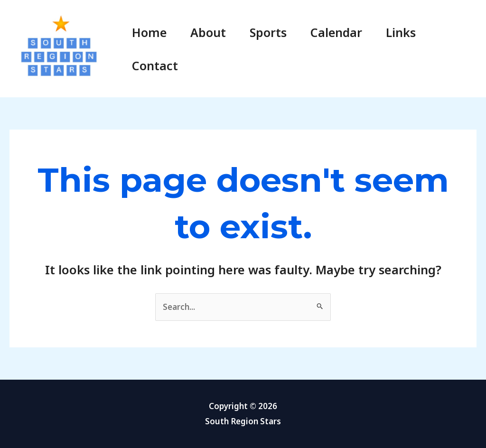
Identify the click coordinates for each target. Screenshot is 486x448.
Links (401, 32)
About (208, 32)
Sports (268, 32)
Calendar (336, 32)
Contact (155, 65)
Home (149, 32)
